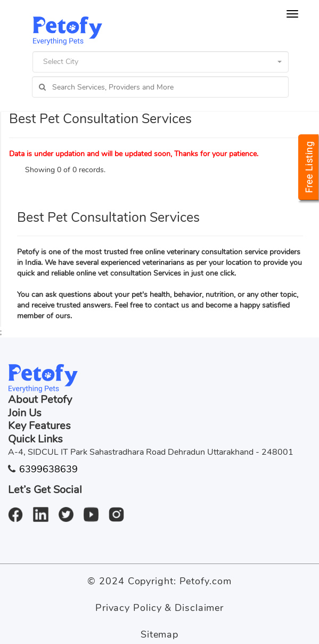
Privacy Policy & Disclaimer (159, 608)
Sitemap (159, 634)
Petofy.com (206, 581)
